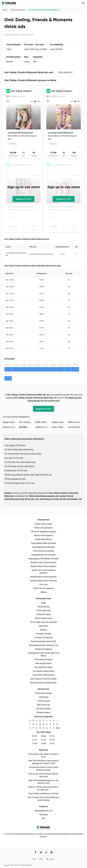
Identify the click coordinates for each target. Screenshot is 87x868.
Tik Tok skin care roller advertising (20, 462)
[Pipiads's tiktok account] (46, 852)
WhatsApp (43, 815)
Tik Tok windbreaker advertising (19, 450)
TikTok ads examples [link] (18, 10)
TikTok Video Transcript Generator (43, 622)
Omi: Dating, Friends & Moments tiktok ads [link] (44, 10)
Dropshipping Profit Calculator (43, 555)
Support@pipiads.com (43, 811)
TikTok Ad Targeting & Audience (43, 532)
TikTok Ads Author (44, 709)
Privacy (34, 859)
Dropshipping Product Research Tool (43, 645)
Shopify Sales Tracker (44, 524)
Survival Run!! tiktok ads (76, 427)
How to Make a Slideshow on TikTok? (43, 794)
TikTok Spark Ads (43, 611)
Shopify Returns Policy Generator (43, 577)
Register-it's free (23, 199)
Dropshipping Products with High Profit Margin (43, 654)
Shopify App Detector (44, 539)
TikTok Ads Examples (44, 693)
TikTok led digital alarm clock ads (20, 483)
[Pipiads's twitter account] (41, 852)
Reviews (44, 630)
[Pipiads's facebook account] (36, 852)
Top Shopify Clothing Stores (43, 675)
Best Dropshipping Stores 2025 (43, 641)
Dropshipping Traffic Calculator (43, 543)
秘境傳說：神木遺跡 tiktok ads (27, 427)
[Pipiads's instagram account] (51, 852)
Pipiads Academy (43, 712)
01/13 (44, 740)
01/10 (52, 740)
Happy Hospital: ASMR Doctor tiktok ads (11, 422)
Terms (41, 859)
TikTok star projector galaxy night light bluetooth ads (28, 475)
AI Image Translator (43, 634)
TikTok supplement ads (15, 479)
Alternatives (44, 626)
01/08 (44, 744)
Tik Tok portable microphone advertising (23, 454)
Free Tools (43, 584)
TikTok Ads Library (43, 614)
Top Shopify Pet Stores (43, 667)
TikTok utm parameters (44, 528)
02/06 (44, 736)
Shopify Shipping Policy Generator (43, 581)
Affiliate (43, 592)
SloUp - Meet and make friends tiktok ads (60, 427)
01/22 (52, 736)
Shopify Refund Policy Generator (44, 566)
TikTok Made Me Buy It (43, 660)
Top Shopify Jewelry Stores (44, 671)
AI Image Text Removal (44, 638)
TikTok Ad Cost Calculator (43, 551)
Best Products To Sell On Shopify (44, 679)
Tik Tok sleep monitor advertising (19, 466)
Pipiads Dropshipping (43, 649)
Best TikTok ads (43, 705)
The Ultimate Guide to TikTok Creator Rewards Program (43, 769)
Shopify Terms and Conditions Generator (43, 572)
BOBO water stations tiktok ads (43, 422)
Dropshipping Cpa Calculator (44, 547)
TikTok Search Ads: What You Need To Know (43, 755)
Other (57, 728)
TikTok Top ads (43, 701)
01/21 (35, 740)
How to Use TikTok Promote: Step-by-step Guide (43, 775)
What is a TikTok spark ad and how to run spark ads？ (44, 788)
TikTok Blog (43, 697)
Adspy (43, 603)
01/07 (52, 744)
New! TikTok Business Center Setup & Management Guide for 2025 (43, 762)
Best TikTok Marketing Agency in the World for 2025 (43, 782)
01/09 (35, 744)
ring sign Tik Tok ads (14, 458)
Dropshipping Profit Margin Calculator (43, 559)
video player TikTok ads (15, 445)
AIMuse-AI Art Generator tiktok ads (76, 422)
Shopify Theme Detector (43, 535)
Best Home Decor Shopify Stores (43, 683)
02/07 (35, 736)
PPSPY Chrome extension (44, 588)
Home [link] (5, 10)
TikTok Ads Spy (43, 607)
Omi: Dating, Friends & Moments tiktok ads (27, 422)
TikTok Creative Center (44, 618)
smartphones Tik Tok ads (16, 471)
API (44, 818)
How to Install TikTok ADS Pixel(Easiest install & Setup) (44, 799)
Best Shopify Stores (43, 663)
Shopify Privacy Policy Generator (43, 562)
